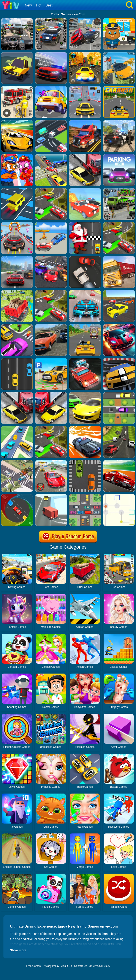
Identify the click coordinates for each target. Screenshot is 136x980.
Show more (18, 950)
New (28, 5)
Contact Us (81, 966)
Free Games (33, 966)
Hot (39, 5)
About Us (67, 966)
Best (49, 5)
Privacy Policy (51, 966)
